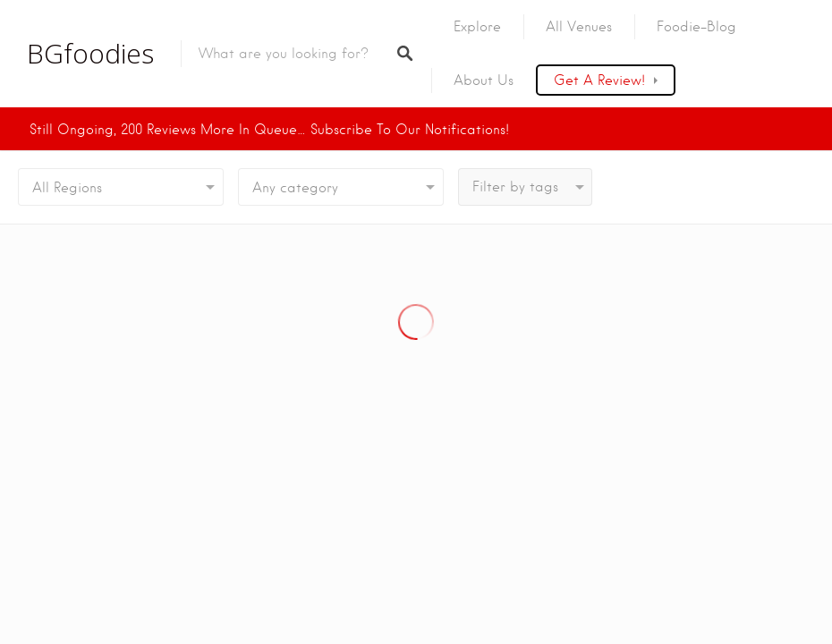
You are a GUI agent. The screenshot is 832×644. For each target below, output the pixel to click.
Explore (477, 27)
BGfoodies (90, 54)
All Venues (579, 27)
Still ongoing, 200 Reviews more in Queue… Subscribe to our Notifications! (269, 130)
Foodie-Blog (696, 27)
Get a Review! (599, 80)
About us (484, 80)
